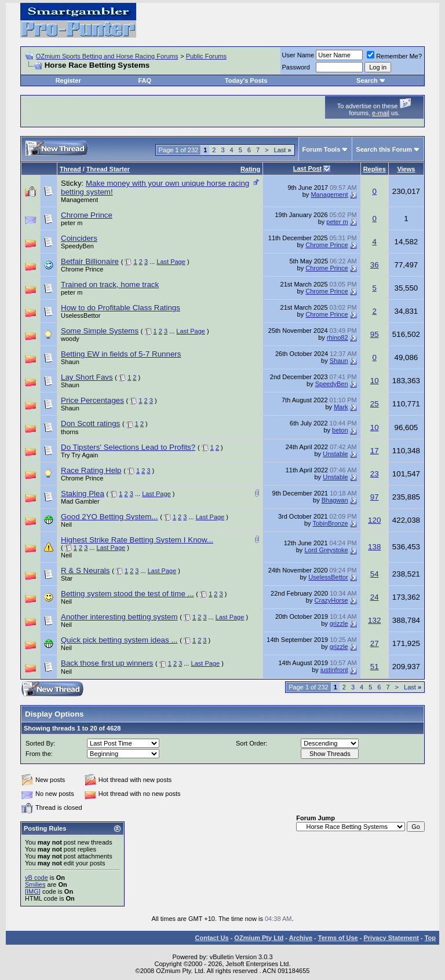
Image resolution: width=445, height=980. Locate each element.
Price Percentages (92, 400)
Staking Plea (83, 493)
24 (375, 597)
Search (367, 80)
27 (375, 643)
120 (374, 520)
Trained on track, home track (110, 285)
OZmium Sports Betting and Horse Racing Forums (107, 56)
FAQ (145, 80)
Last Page (171, 262)
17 (375, 451)
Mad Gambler (80, 501)
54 (375, 574)
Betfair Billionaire (90, 261)
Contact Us (212, 938)
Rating (250, 169)
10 (375, 381)
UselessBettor (81, 315)
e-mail (381, 113)
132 (374, 620)
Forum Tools (322, 149)
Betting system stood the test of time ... (127, 594)
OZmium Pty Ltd (259, 938)
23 (375, 474)
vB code (37, 878)
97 (375, 497)
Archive (301, 938)
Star (67, 578)
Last (283, 150)
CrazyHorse (331, 600)
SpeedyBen (77, 246)
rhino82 (338, 337)
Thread (70, 169)
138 (374, 547)
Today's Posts (246, 80)
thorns (70, 432)
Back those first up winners (107, 663)
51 (375, 667)
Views (406, 169)
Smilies (35, 884)
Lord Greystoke (326, 550)
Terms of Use (338, 938)
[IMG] (33, 891)
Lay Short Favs (87, 377)
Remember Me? (394, 56)
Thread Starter (108, 169)
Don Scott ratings (90, 423)
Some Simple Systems (100, 331)
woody (70, 339)
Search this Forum (384, 149)
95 (375, 334)
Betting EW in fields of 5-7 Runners (121, 354)
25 (375, 404)
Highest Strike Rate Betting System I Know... (137, 540)
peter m (72, 223)
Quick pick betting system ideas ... (119, 640)
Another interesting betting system (119, 617)
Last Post (308, 168)
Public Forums (206, 56)
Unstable (335, 454)
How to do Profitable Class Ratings (121, 308)
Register (68, 80)
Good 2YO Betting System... (109, 517)
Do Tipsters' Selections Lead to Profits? (128, 447)
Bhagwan (335, 500)
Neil (66, 524)
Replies (375, 169)
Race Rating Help (91, 470)
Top (430, 938)
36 (375, 265)
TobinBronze (330, 523)
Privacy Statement (391, 938)
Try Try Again (79, 455)
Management (79, 200)
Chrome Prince (87, 215)
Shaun (70, 362)
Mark (341, 407)
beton (340, 430)
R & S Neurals (85, 570)
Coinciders (79, 238)
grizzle (339, 623)
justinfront (334, 670)
